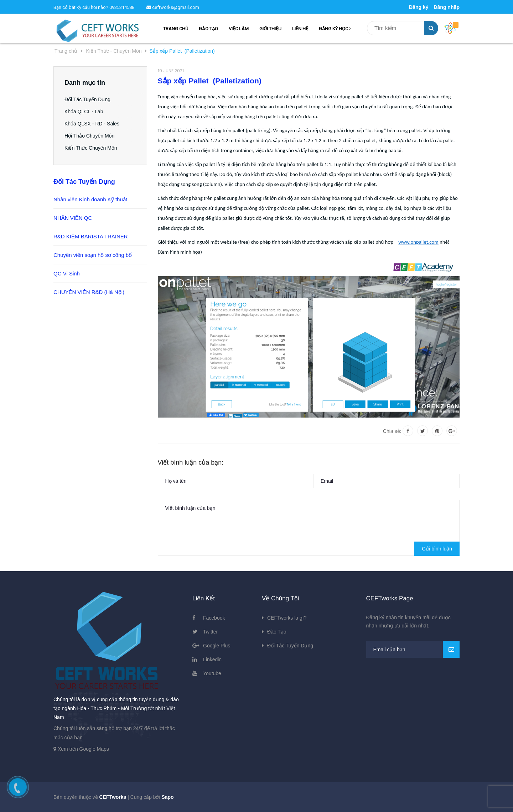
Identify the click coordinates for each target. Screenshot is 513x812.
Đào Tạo (277, 632)
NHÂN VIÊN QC (73, 218)
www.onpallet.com (418, 242)
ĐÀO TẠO (208, 29)
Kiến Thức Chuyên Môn (91, 148)
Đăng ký (419, 7)
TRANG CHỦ (176, 29)
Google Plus (217, 646)
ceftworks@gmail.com (173, 7)
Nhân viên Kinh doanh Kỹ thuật (90, 199)
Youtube (212, 673)
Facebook (214, 618)
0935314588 (122, 7)
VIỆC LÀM (239, 29)
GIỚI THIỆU (270, 29)
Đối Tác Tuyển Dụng (87, 99)
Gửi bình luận (437, 549)
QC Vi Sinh (67, 273)
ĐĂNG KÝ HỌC (335, 29)
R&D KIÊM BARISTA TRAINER (91, 236)
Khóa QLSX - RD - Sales (92, 124)
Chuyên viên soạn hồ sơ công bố (93, 255)
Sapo (167, 797)
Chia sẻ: (392, 431)
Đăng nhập (447, 7)
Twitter (210, 632)
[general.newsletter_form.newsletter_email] (413, 649)
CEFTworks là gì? (287, 618)
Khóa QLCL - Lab (84, 112)
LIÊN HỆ (300, 29)
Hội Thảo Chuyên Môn (89, 136)
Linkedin (212, 660)
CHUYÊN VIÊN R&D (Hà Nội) (89, 292)
